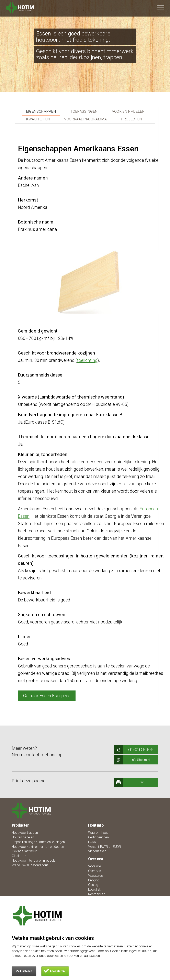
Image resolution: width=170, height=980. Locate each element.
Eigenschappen (41, 111)
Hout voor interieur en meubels (34, 861)
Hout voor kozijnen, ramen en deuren (38, 847)
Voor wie (95, 866)
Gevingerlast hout (24, 851)
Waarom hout (98, 833)
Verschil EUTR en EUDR (105, 847)
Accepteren (57, 971)
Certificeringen (98, 837)
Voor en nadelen (128, 111)
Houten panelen (23, 837)
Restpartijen (97, 894)
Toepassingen (84, 111)
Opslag (93, 885)
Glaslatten (19, 856)
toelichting (87, 360)
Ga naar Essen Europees (47, 696)
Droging (94, 880)
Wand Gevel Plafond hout (30, 865)
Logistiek (95, 889)
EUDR (92, 842)
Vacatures (95, 876)
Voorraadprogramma (85, 119)
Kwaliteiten (38, 119)
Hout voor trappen (25, 833)
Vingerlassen (97, 851)
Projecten (132, 119)
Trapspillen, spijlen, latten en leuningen (38, 842)
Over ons (95, 871)
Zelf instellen (24, 971)
